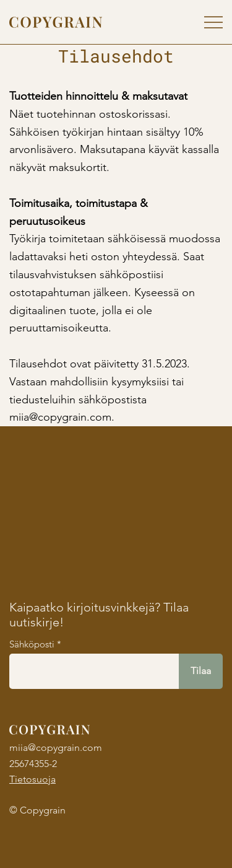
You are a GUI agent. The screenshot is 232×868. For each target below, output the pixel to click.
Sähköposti (32, 644)
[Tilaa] (201, 671)
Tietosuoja (32, 779)
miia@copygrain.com (56, 747)
